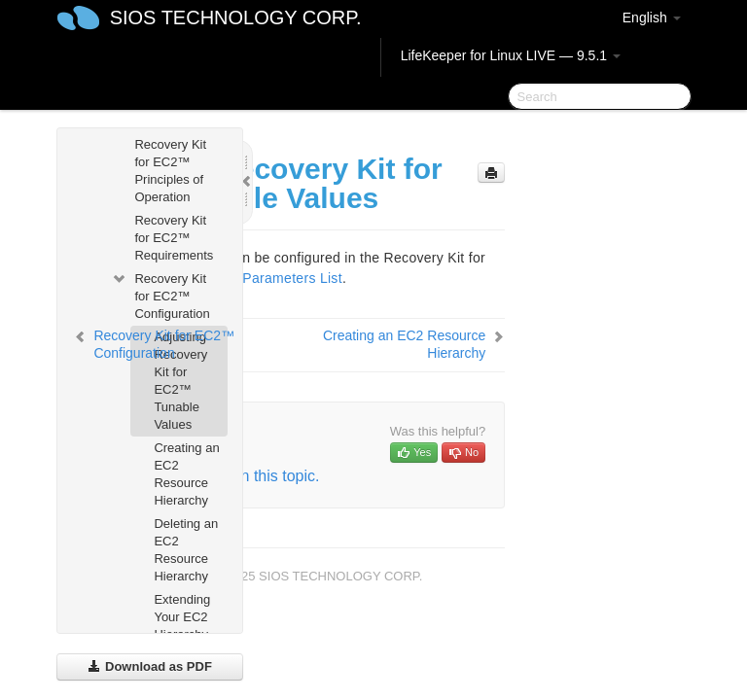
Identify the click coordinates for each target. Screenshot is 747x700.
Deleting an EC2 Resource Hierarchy (186, 550)
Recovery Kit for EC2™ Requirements (174, 238)
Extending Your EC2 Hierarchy (182, 617)
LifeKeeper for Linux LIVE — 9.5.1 (511, 55)
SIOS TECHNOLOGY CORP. (236, 17)
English (652, 17)
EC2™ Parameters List (270, 278)
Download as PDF (149, 666)
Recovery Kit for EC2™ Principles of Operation (170, 171)
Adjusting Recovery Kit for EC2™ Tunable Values (180, 381)
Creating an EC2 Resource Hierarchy (186, 474)
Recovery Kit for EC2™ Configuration (160, 294)
